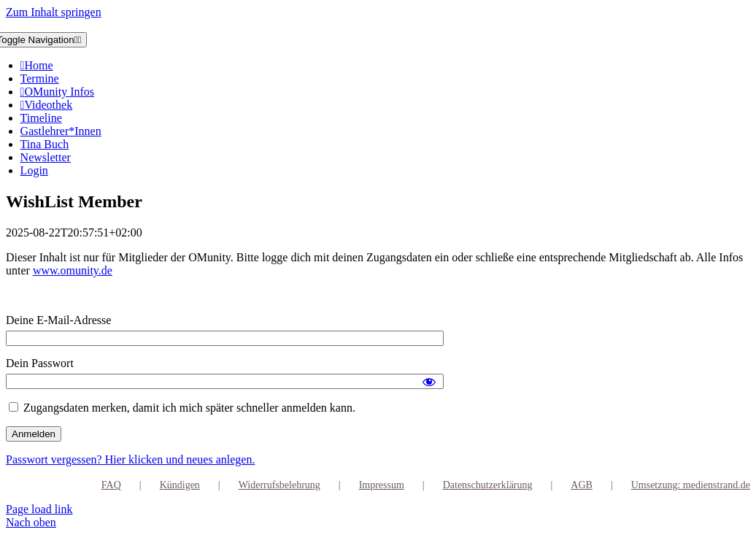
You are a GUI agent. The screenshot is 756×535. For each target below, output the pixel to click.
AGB (582, 485)
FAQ (111, 485)
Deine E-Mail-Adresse (58, 320)
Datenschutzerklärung (488, 485)
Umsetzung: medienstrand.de (691, 485)
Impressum (382, 485)
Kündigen (180, 485)
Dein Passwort (40, 363)
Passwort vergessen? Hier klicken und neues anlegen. (130, 459)
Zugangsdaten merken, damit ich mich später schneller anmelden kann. (182, 408)
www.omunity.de (73, 270)
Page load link (39, 509)
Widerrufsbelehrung (279, 485)
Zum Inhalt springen (54, 12)
